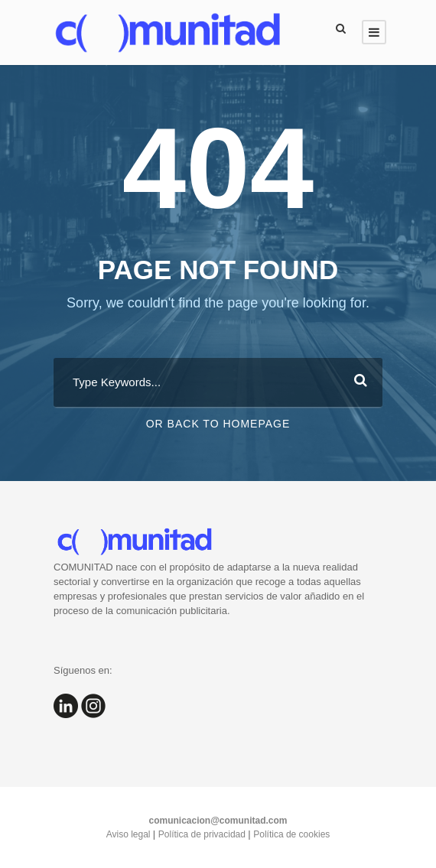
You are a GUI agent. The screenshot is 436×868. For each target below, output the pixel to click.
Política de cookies (291, 834)
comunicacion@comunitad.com (218, 821)
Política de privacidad (203, 834)
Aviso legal (130, 834)
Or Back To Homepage (218, 424)
